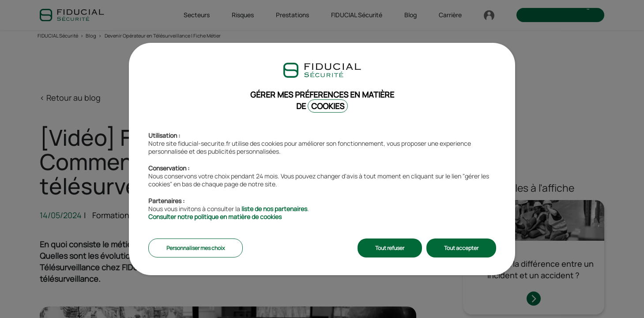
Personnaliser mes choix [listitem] (196, 248)
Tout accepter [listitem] (461, 248)
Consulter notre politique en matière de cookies (215, 217)
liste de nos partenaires (274, 209)
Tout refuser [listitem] (390, 248)
